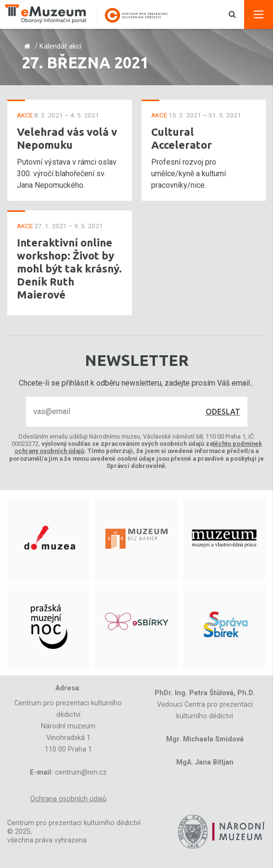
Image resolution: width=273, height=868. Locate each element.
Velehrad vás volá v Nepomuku (67, 138)
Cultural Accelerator (182, 138)
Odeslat (223, 412)
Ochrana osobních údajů (68, 799)
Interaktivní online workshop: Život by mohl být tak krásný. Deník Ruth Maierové (69, 268)
